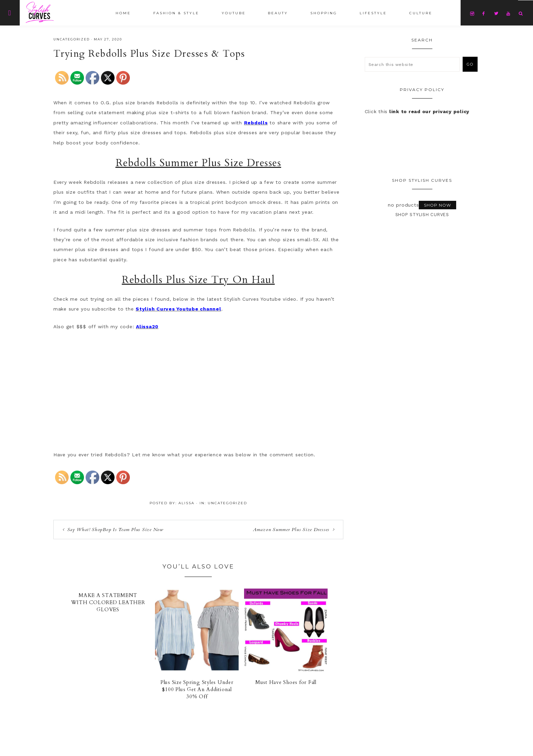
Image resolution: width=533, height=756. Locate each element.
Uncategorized (72, 39)
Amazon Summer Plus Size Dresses (291, 530)
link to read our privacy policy (429, 111)
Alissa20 (147, 327)
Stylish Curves (64, 12)
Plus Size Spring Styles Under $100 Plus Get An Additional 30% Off (197, 689)
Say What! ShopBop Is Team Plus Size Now (115, 530)
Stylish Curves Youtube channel (178, 309)
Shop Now (437, 205)
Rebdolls (256, 123)
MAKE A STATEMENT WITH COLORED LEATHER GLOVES (108, 602)
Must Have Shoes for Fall (286, 682)
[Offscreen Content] (10, 13)
